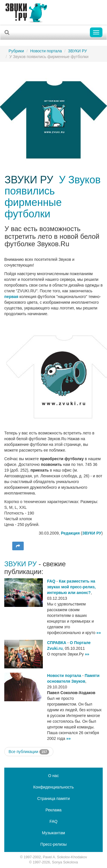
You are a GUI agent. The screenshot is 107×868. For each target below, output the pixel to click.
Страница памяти (53, 799)
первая (11, 297)
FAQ (51, 581)
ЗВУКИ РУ (77, 51)
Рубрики (16, 51)
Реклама (53, 810)
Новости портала (46, 51)
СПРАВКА (57, 643)
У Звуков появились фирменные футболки (53, 197)
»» (99, 633)
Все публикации (29, 752)
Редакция (70, 533)
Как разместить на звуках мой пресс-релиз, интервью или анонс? (71, 587)
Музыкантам (53, 833)
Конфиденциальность (53, 787)
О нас (53, 776)
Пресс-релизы (54, 844)
